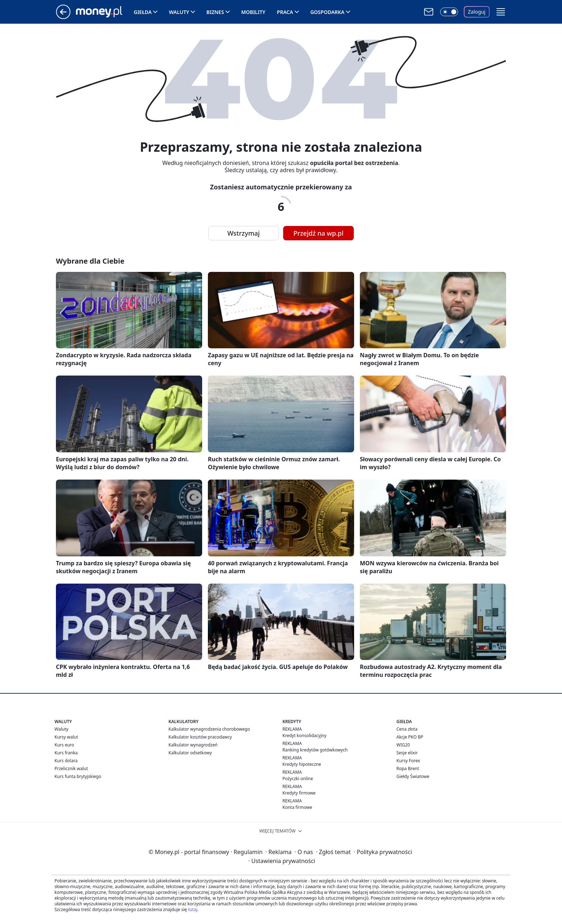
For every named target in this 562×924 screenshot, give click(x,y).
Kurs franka (66, 753)
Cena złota (407, 729)
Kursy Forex (408, 761)
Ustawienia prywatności (282, 861)
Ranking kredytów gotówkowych (315, 750)
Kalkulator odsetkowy (190, 753)
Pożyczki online (298, 779)
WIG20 (403, 745)
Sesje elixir (407, 753)
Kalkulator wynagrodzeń (193, 745)
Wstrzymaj (243, 233)
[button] (501, 12)
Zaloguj (477, 12)
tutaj (192, 909)
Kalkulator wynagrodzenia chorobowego (209, 729)
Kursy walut (66, 737)
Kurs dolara (66, 761)
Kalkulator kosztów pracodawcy (200, 737)
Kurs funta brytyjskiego (78, 776)
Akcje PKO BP (410, 737)
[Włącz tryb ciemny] (449, 12)
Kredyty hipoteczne (302, 764)
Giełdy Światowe (413, 776)
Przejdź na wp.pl (319, 233)
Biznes (215, 12)
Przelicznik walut (71, 769)
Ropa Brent (408, 769)
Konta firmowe (297, 807)
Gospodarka (327, 12)
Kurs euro (64, 745)
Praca (285, 12)
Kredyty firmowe (299, 793)
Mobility (253, 12)
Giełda (143, 12)
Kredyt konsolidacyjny (304, 736)
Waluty (179, 12)
